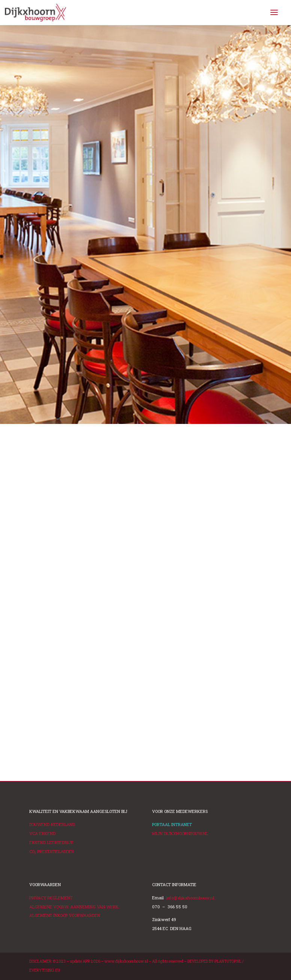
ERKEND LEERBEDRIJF (51, 842)
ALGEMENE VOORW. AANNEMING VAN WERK (74, 907)
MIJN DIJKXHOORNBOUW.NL (180, 833)
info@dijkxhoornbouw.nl (190, 898)
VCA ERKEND (42, 833)
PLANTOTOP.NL (228, 961)
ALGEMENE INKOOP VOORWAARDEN (65, 915)
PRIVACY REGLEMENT (51, 898)
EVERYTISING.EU (45, 970)
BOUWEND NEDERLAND (52, 824)
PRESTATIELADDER (52, 851)
